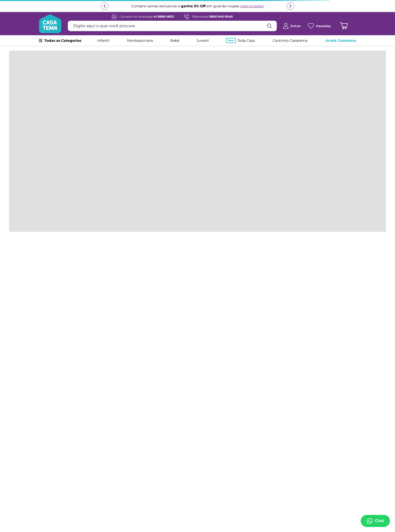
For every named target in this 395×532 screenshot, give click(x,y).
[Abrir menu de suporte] (375, 521)
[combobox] (172, 26)
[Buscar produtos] (269, 26)
